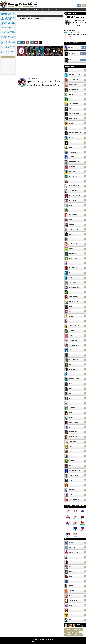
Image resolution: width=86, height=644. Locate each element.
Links (46, 640)
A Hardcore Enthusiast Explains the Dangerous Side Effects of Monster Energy (8, 51)
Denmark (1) (75, 524)
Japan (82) (68, 513)
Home (3, 10)
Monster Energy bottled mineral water (8, 27)
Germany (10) (82, 524)
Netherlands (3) (82, 513)
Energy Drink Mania (45, 641)
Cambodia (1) (82, 518)
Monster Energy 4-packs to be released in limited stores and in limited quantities (8, 23)
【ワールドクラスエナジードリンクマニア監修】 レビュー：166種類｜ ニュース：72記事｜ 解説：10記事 (44, 51)
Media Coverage (41, 640)
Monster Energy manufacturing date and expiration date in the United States (8, 43)
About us (35, 640)
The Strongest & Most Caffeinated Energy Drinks (19, 10)
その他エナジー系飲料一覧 (74, 635)
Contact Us (50, 640)
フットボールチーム (72, 632)
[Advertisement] (40, 31)
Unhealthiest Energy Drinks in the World (51, 10)
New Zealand (75, 530)
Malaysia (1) (75, 536)
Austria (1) (68, 518)
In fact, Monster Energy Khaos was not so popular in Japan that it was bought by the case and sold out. (8, 19)
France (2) (68, 536)
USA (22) (75, 513)
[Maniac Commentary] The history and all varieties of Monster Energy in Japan (8, 33)
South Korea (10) (75, 518)
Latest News (36, 10)
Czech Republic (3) (68, 525)
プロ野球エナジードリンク (74, 629)
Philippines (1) (82, 530)
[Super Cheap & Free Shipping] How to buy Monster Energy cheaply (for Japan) (8, 38)
